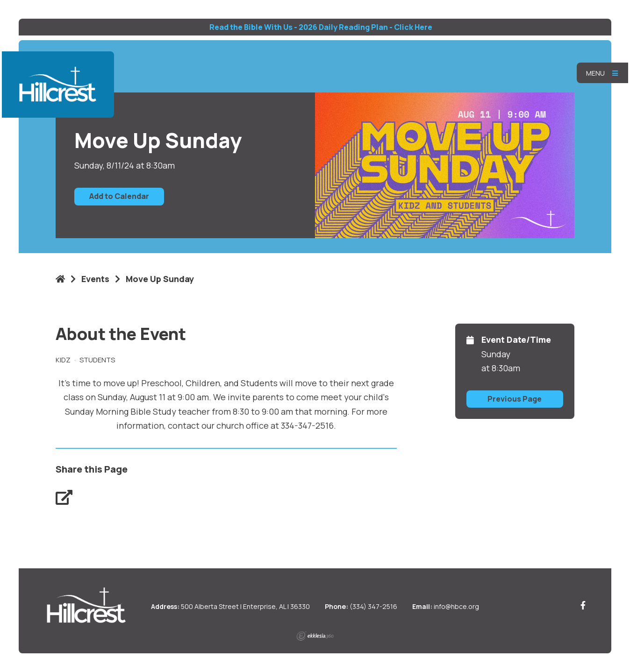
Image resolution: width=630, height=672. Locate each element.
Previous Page (515, 399)
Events (95, 279)
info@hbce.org (456, 606)
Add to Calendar (119, 196)
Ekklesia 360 (315, 636)
